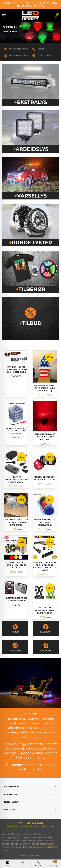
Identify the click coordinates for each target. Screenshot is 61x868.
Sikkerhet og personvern (19, 826)
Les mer (31, 847)
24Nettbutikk (36, 856)
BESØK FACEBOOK (44, 55)
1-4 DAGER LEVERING (44, 3)
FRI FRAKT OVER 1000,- (31, 6)
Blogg (52, 826)
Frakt (20, 823)
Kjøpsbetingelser (35, 823)
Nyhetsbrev (40, 826)
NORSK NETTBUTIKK (17, 3)
